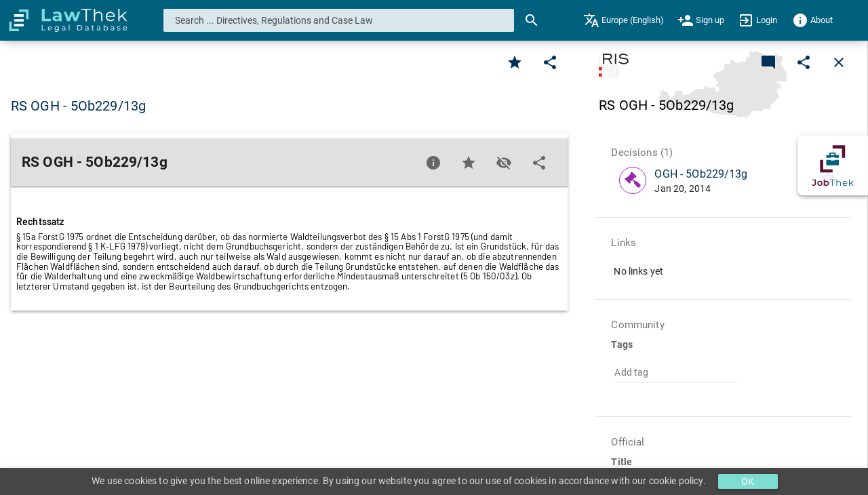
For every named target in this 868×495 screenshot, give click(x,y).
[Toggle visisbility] (504, 163)
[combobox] (339, 20)
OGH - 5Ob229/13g (701, 174)
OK (748, 481)
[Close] (839, 62)
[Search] (532, 20)
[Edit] (550, 62)
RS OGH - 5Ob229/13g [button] (78, 106)
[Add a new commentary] (768, 62)
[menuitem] (624, 20)
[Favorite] (515, 62)
